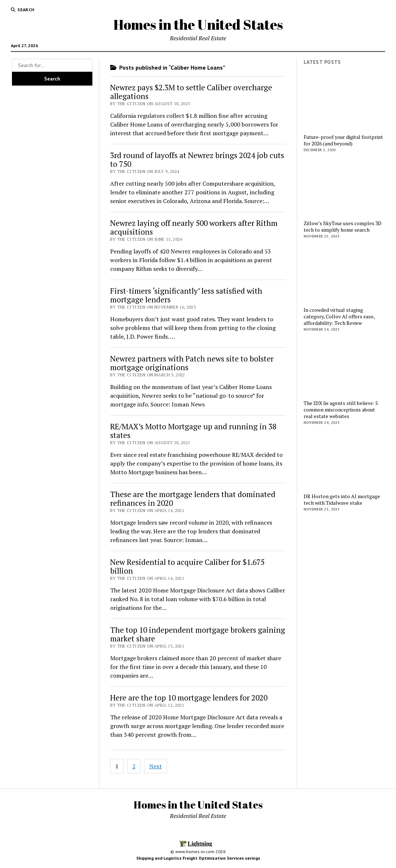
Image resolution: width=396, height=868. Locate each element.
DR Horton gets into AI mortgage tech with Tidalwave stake (342, 500)
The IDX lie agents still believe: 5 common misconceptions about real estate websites (341, 410)
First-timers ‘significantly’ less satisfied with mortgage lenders (186, 295)
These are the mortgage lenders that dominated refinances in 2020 (193, 499)
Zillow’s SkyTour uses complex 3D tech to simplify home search (343, 227)
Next (156, 766)
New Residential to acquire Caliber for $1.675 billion (187, 566)
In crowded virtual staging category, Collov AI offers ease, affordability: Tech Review (339, 317)
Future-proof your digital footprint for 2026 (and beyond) (343, 140)
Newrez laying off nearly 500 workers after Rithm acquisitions (194, 227)
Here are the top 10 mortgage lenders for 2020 (189, 698)
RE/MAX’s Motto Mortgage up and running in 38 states (193, 431)
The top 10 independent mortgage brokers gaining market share (198, 634)
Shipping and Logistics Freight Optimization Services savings (198, 858)
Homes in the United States (198, 24)
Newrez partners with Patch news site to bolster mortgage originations (192, 363)
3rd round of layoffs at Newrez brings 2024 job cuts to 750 (197, 160)
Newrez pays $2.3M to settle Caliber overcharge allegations (191, 92)
